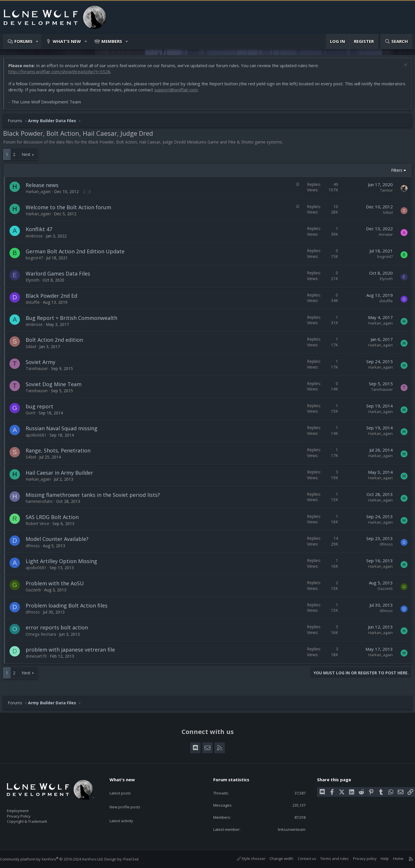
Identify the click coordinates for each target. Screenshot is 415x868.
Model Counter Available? (60, 542)
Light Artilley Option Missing (64, 564)
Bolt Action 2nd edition (57, 343)
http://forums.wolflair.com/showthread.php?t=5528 (62, 74)
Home (393, 858)
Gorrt (33, 416)
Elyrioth (35, 283)
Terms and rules (329, 858)
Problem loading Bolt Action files (69, 608)
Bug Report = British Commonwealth (74, 321)
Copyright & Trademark (36, 819)
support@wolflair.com (204, 93)
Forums (23, 41)
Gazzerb (36, 593)
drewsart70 (39, 659)
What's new (67, 41)
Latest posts (125, 786)
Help (379, 858)
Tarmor (384, 193)
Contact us (301, 858)
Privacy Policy (26, 813)
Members (112, 41)
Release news (45, 188)
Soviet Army (43, 365)
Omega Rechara (44, 637)
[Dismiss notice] (402, 68)
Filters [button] (394, 173)
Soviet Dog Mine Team (56, 387)
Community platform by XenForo (57, 859)
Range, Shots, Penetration (61, 453)
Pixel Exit (137, 859)
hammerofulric (42, 504)
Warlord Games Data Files (61, 276)
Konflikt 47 (42, 232)
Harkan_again (41, 194)
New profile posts (130, 798)
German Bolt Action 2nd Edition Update (78, 254)
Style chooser (245, 858)
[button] (37, 41)
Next (29, 157)
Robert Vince (40, 526)
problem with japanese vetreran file (73, 652)
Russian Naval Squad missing (64, 431)
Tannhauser (40, 371)
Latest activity (127, 809)
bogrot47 (37, 261)
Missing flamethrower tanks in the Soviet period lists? (96, 498)
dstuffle (36, 305)
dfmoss (36, 549)
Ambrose (37, 239)
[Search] (396, 41)
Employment (25, 807)
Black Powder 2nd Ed (54, 299)
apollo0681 (39, 438)
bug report (42, 409)
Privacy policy (359, 858)
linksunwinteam (288, 829)
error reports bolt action (60, 630)
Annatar (383, 237)
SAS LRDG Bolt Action (55, 520)
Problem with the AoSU (58, 586)
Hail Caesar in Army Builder (62, 475)
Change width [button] (276, 858)
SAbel (385, 215)
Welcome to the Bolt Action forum (71, 210)
